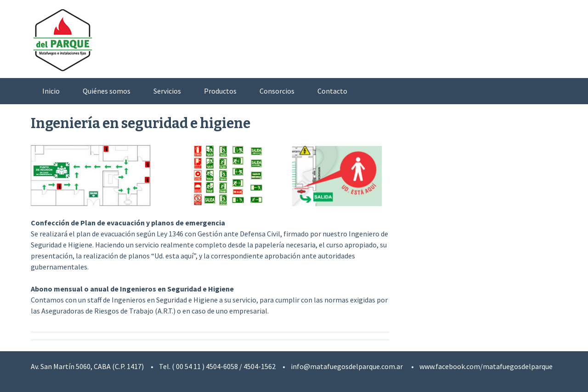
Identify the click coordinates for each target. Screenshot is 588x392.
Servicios (167, 91)
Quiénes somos (107, 91)
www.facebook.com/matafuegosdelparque (486, 366)
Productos (220, 91)
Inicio (51, 91)
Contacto (332, 91)
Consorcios (277, 91)
